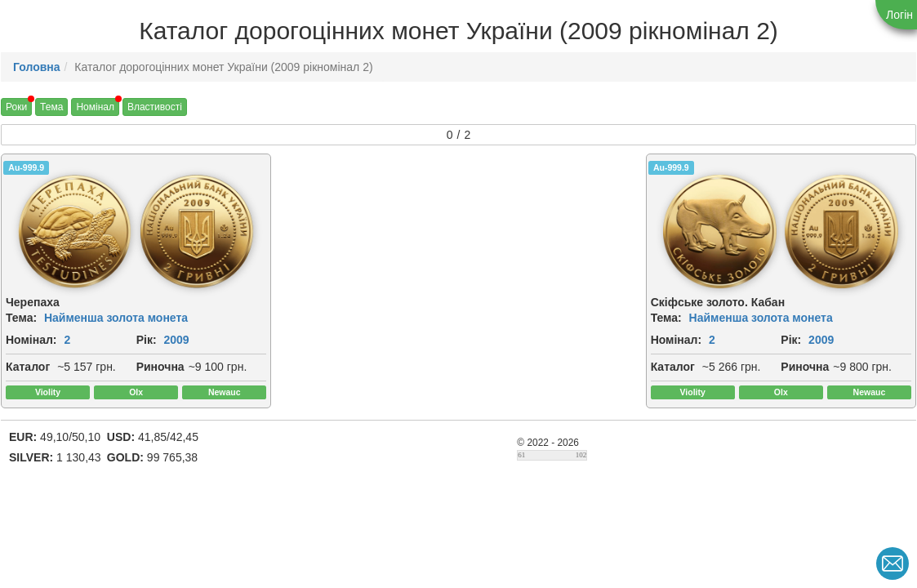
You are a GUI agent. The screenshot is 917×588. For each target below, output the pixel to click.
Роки (16, 107)
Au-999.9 (26, 167)
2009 (46, 359)
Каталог (28, 385)
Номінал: (31, 341)
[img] (172, 232)
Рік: (16, 359)
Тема (51, 107)
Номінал (95, 107)
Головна (37, 67)
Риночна (30, 403)
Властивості (155, 107)
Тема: (21, 318)
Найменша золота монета (116, 318)
